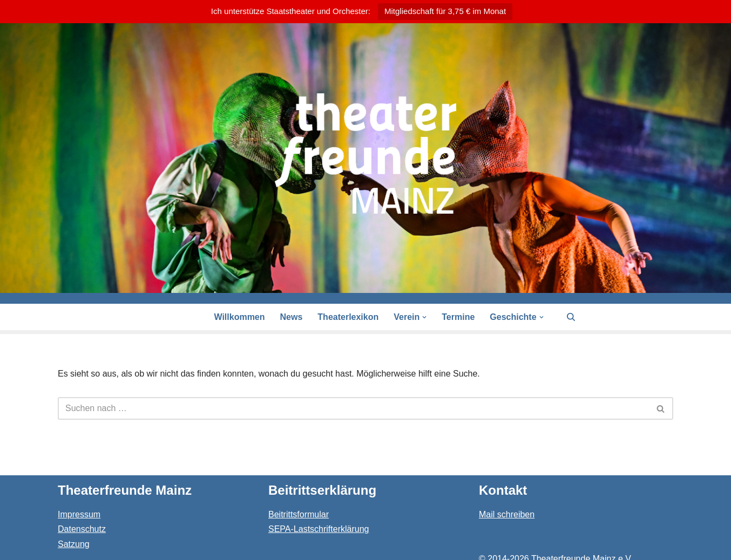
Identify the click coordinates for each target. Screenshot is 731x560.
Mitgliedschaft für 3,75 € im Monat (445, 11)
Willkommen (239, 317)
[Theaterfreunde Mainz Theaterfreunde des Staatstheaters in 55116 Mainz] (365, 153)
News (292, 317)
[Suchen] (571, 317)
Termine (458, 317)
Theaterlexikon (348, 317)
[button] (424, 317)
